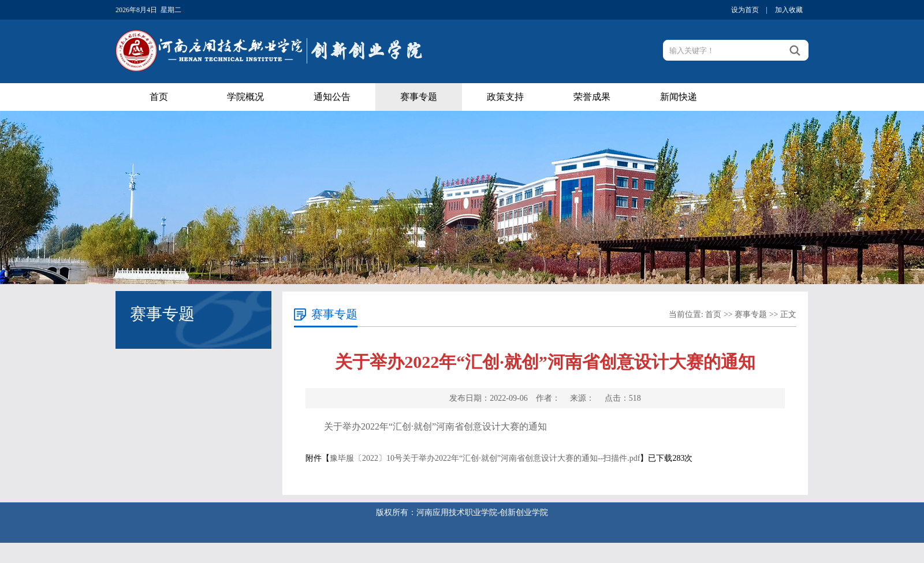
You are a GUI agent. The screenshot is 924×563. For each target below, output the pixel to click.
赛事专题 (419, 97)
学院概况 (245, 97)
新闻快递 (679, 97)
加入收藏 (789, 10)
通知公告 (332, 97)
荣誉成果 (592, 97)
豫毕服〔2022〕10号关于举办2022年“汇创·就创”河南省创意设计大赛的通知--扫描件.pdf (485, 458)
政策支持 (505, 97)
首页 (159, 97)
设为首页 (745, 10)
